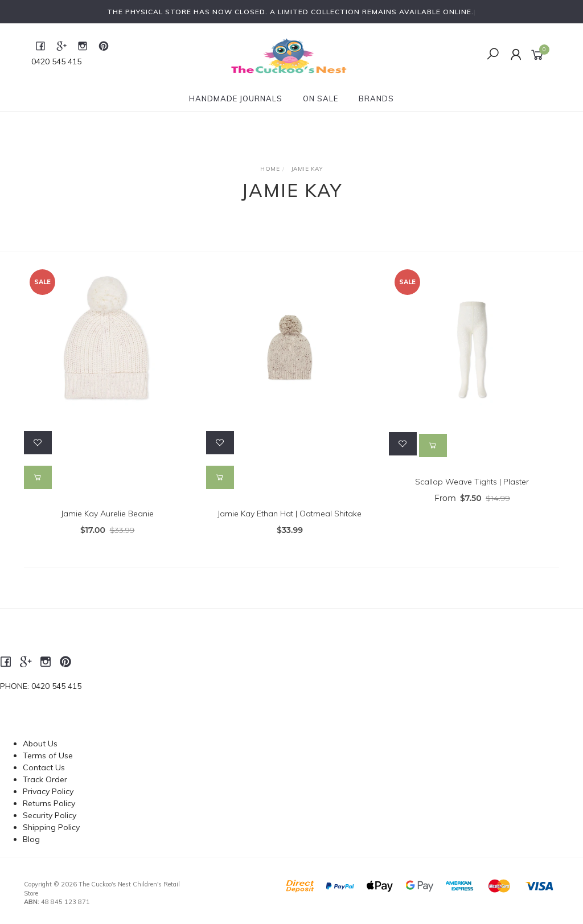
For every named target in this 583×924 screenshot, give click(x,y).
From (472, 498)
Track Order (45, 779)
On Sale (321, 98)
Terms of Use (48, 755)
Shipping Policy (51, 827)
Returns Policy (49, 803)
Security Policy (50, 815)
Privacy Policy (48, 791)
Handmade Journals (236, 98)
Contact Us (44, 767)
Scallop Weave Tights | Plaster (472, 482)
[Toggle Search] (493, 55)
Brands (376, 98)
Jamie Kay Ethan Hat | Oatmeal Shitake (290, 514)
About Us (40, 744)
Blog (31, 839)
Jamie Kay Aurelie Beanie (107, 514)
